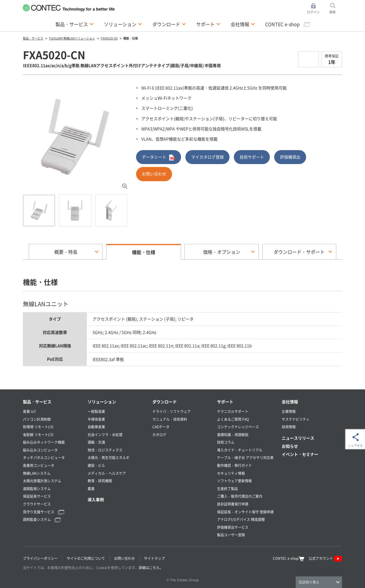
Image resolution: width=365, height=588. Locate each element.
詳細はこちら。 (151, 568)
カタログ (159, 435)
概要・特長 (66, 252)
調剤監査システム (42, 519)
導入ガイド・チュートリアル (240, 450)
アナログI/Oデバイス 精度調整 (241, 519)
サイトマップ (154, 558)
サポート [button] (208, 24)
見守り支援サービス (44, 512)
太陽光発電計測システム (42, 481)
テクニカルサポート (233, 411)
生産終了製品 (227, 489)
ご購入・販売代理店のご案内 (240, 496)
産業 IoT (29, 411)
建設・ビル (96, 465)
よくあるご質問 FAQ (233, 419)
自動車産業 (96, 427)
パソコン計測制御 (37, 419)
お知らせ (290, 446)
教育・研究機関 (100, 481)
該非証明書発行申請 (233, 504)
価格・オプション (222, 252)
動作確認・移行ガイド (234, 465)
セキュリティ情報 (231, 473)
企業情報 (289, 411)
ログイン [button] (315, 9)
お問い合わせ (154, 174)
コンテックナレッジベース (238, 427)
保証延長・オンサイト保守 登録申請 (245, 512)
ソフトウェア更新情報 (234, 481)
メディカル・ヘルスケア (107, 473)
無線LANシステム (37, 473)
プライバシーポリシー (40, 558)
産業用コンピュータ (39, 465)
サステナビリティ (296, 419)
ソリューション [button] (123, 24)
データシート (159, 157)
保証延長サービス (37, 496)
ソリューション (102, 402)
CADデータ (161, 427)
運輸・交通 (96, 442)
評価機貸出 (290, 157)
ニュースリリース (298, 438)
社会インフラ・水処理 (105, 435)
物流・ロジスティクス (105, 450)
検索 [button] (336, 9)
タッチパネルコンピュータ (44, 457)
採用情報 (289, 427)
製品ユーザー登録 (231, 535)
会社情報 (290, 402)
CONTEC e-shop (288, 24)
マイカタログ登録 (207, 157)
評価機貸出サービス (233, 527)
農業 (91, 489)
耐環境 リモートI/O (38, 427)
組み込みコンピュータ (40, 450)
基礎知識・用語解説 (233, 435)
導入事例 (96, 499)
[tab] (39, 211)
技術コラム (226, 442)
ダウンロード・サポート (299, 252)
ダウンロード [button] (169, 24)
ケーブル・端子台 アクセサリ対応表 (245, 457)
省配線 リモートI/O (38, 435)
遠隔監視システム (37, 489)
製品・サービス (37, 402)
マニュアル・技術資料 (170, 419)
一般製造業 (96, 411)
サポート (225, 402)
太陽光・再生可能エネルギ (109, 457)
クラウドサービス (37, 504)
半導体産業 (96, 419)
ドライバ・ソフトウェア (171, 411)
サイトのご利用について (86, 558)
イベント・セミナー (300, 454)
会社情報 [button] (243, 24)
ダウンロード (165, 402)
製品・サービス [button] (75, 24)
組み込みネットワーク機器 (44, 442)
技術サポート (252, 157)
